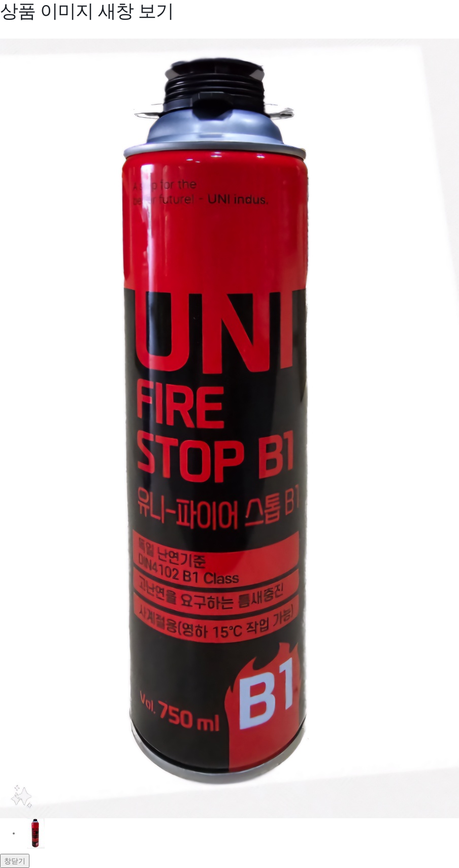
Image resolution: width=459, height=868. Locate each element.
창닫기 (15, 861)
